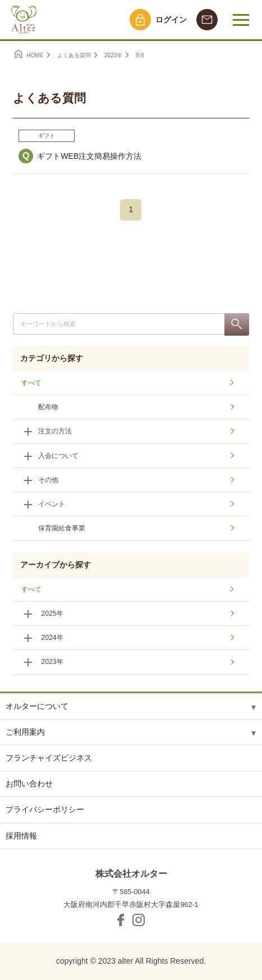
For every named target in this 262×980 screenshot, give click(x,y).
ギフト (47, 136)
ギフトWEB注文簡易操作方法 (89, 156)
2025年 (52, 613)
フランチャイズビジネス (49, 758)
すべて (31, 383)
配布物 (48, 407)
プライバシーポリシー (45, 809)
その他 (48, 480)
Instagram (139, 920)
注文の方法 (55, 431)
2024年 (52, 638)
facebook (121, 920)
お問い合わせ (29, 784)
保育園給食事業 (62, 528)
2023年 (52, 662)
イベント (52, 504)
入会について (58, 456)
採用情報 (21, 836)
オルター (22, 20)
